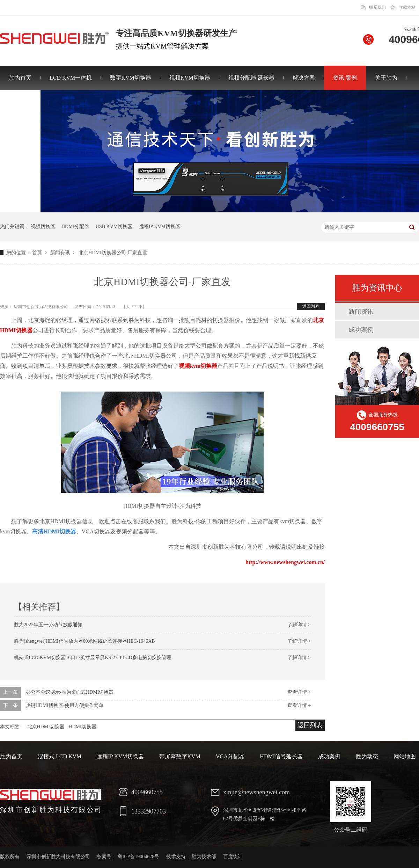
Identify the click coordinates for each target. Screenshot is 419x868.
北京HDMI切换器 (46, 727)
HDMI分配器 (75, 227)
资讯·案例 (345, 78)
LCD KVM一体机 (71, 78)
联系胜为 (20, 102)
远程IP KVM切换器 (160, 227)
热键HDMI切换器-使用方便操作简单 (65, 705)
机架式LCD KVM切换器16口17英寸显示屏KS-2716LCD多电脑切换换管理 (93, 658)
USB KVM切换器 (114, 227)
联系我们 (377, 7)
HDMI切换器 (82, 727)
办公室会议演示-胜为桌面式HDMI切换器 (70, 692)
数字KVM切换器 (130, 78)
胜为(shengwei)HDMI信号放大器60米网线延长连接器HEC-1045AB (84, 641)
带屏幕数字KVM (180, 756)
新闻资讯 (61, 253)
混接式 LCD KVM (60, 756)
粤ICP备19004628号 (139, 857)
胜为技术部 (204, 857)
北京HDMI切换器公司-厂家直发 (113, 253)
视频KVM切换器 (190, 78)
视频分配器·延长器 (251, 78)
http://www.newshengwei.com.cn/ (285, 562)
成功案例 (361, 330)
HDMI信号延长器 (281, 756)
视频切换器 (43, 227)
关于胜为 (386, 78)
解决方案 (304, 78)
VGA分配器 (230, 756)
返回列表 (311, 306)
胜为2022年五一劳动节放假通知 (48, 625)
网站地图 (405, 756)
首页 (38, 253)
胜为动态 (367, 756)
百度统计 (233, 857)
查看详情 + (299, 692)
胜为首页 (20, 78)
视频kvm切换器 (198, 366)
